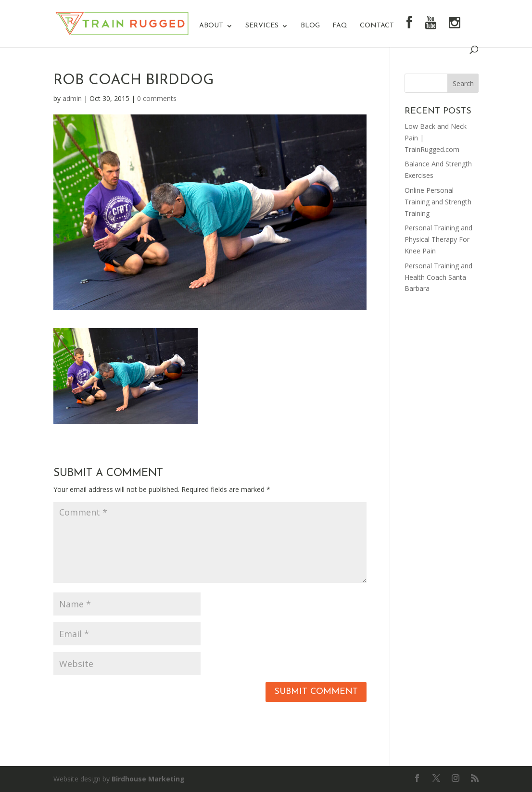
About (211, 26)
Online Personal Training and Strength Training (438, 202)
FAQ (340, 26)
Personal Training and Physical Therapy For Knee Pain (438, 239)
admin (72, 98)
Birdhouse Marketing (148, 779)
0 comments (157, 98)
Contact (377, 26)
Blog (310, 26)
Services (262, 26)
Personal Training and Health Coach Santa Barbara (438, 277)
